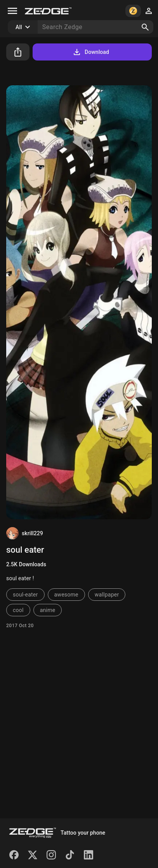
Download (91, 52)
